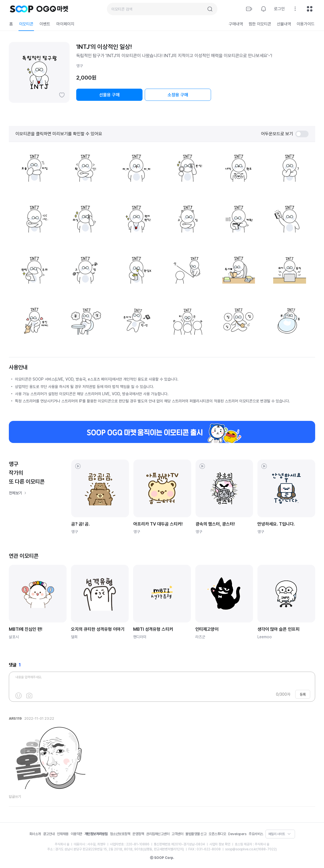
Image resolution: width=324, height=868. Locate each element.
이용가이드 (306, 24)
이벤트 (45, 24)
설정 (295, 9)
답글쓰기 (15, 797)
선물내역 (284, 24)
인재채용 (63, 834)
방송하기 (249, 9)
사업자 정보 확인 (220, 844)
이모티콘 (26, 24)
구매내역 (236, 24)
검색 (210, 9)
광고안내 (49, 834)
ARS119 (15, 718)
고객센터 (177, 834)
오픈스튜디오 (217, 834)
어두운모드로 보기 (285, 134)
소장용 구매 (178, 95)
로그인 (279, 9)
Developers (237, 834)
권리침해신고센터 (158, 834)
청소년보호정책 (120, 834)
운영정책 (138, 834)
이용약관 (77, 834)
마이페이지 (65, 24)
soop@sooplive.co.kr (241, 849)
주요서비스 (256, 834)
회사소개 (35, 834)
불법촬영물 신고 (196, 834)
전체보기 (15, 493)
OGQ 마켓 (52, 9)
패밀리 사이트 (277, 834)
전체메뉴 (310, 9)
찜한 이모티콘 (260, 24)
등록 (303, 694)
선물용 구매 (109, 95)
